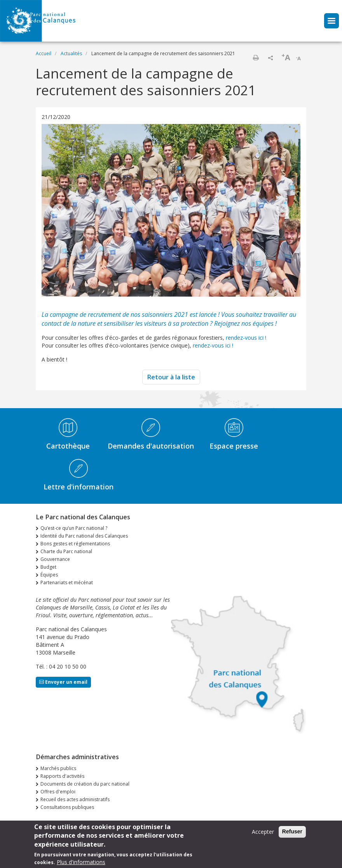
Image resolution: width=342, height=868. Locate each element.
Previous (59, 211)
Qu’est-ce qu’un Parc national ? (74, 528)
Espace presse (234, 446)
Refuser (292, 833)
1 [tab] (277, 292)
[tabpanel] (171, 211)
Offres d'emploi (58, 792)
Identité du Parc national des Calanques (84, 536)
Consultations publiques (67, 807)
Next (283, 211)
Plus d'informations (81, 864)
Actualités (71, 53)
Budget (48, 567)
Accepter (263, 833)
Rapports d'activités (62, 776)
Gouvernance (55, 559)
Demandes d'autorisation (151, 446)
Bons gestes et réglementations (75, 544)
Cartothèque (68, 446)
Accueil (44, 53)
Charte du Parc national (66, 551)
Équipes (49, 575)
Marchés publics (58, 768)
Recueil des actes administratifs (75, 799)
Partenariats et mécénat (67, 582)
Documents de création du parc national (85, 784)
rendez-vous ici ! (246, 338)
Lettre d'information (79, 487)
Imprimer (256, 58)
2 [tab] (285, 292)
